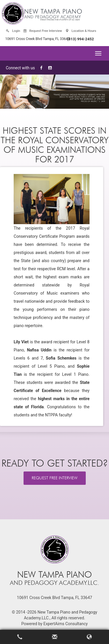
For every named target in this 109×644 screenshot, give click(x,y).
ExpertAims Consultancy (65, 624)
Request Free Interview (43, 31)
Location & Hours (81, 31)
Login (13, 31)
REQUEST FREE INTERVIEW (55, 478)
